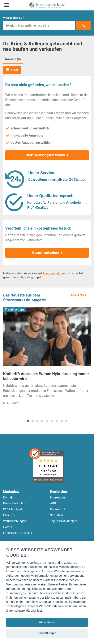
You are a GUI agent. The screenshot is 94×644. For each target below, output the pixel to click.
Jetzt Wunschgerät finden (45, 155)
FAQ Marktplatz (13, 509)
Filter (12, 70)
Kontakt (8, 497)
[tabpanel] (47, 357)
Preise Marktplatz (15, 503)
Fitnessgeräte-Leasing (18, 533)
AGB (53, 503)
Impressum (57, 497)
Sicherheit (57, 515)
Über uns (9, 515)
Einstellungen (47, 633)
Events (8, 527)
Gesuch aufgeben (45, 253)
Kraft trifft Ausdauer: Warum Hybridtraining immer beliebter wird (46, 376)
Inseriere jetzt (52, 273)
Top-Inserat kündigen (64, 521)
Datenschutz (58, 509)
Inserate (13, 59)
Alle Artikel (79, 295)
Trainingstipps (15, 309)
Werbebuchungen (15, 521)
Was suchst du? (13, 18)
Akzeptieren (47, 622)
